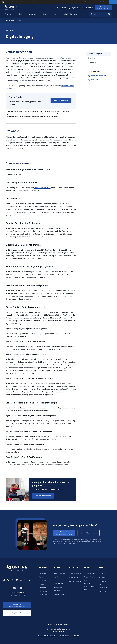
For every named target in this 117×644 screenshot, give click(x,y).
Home (8, 21)
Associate (42, 584)
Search (109, 14)
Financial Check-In (60, 594)
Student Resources (71, 14)
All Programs (43, 591)
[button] (103, 8)
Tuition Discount (89, 573)
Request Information (99, 76)
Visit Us (92, 2)
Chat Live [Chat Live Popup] (62, 8)
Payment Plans (59, 584)
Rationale (91, 58)
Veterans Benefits (89, 577)
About (56, 14)
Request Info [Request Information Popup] (87, 8)
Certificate (43, 588)
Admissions (33, 14)
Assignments (92, 62)
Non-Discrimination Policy (47, 636)
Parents (35, 2)
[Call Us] (74, 8)
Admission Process (75, 574)
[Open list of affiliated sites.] (40, 2)
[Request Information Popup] (43, 496)
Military (45, 14)
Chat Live (94, 80)
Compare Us (103, 592)
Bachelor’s (42, 573)
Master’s (42, 577)
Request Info (77, 2)
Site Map (76, 636)
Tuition (20, 14)
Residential (15, 2)
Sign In (113, 2)
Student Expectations (42, 188)
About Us (102, 574)
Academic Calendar (75, 581)
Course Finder (44, 595)
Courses (12, 21)
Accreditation (103, 588)
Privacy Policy (64, 636)
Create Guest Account (102, 2)
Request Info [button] (17, 613)
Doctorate (42, 581)
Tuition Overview (60, 573)
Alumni (29, 2)
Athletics (22, 2)
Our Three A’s (103, 578)
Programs (8, 14)
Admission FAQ (74, 578)
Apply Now (85, 2)
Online (8, 2)
